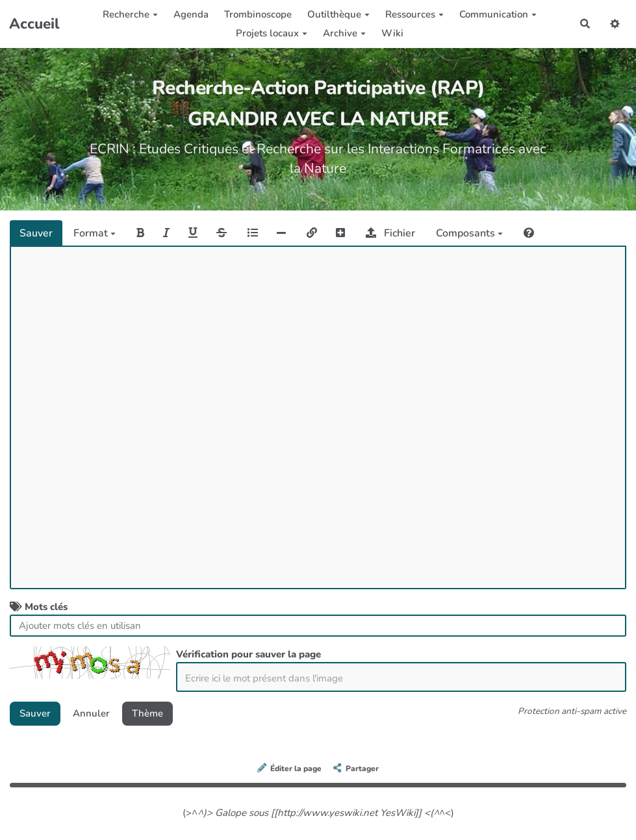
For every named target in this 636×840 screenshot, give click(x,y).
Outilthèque (338, 14)
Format (95, 233)
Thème (147, 713)
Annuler (91, 713)
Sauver (36, 233)
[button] (615, 24)
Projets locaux (272, 33)
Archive (344, 33)
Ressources (414, 14)
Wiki (392, 33)
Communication (498, 14)
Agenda (191, 14)
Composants (469, 233)
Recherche (130, 14)
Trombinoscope (258, 14)
